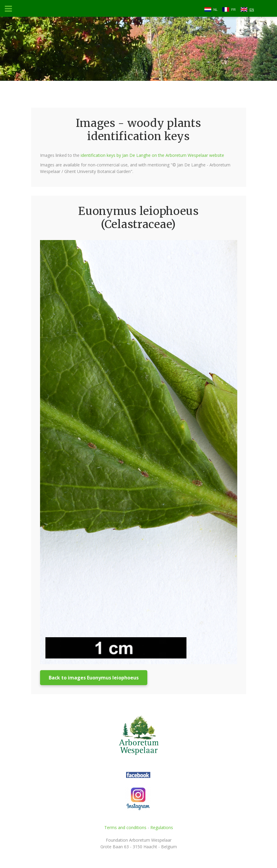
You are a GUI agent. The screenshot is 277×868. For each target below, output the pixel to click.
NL (215, 10)
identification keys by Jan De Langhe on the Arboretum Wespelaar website (152, 155)
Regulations (162, 827)
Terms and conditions (125, 827)
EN (252, 10)
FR (234, 10)
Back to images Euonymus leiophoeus (94, 678)
